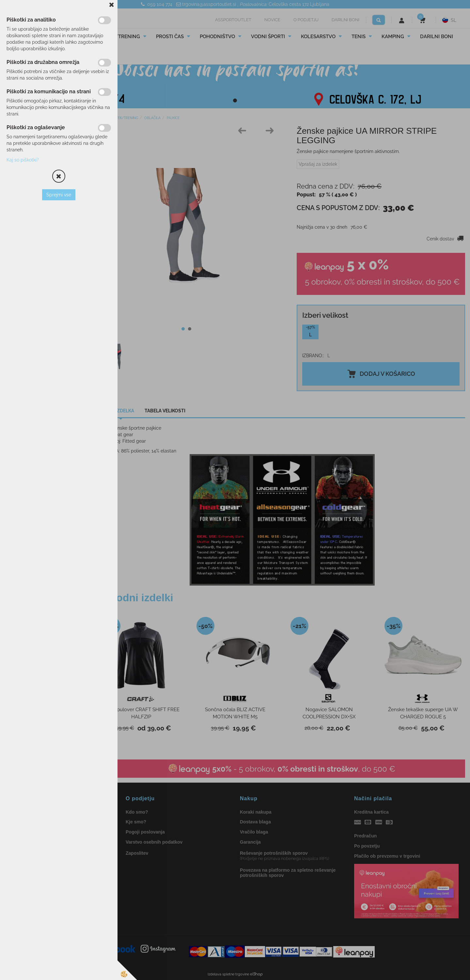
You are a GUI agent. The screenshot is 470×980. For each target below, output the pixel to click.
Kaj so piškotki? (23, 160)
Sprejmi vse (59, 195)
